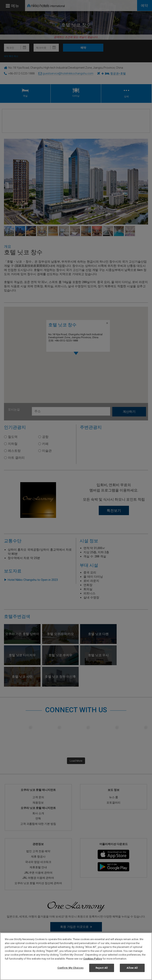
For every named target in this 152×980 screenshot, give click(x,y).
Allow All (132, 968)
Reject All (102, 968)
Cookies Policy (93, 959)
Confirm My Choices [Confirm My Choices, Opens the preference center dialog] (70, 968)
